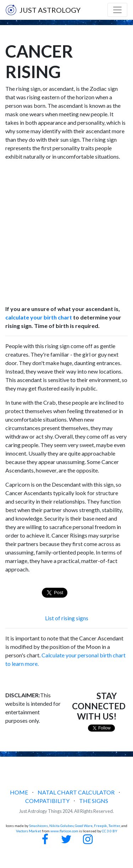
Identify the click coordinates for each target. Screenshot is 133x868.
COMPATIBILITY (47, 801)
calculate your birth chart (39, 317)
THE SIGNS (94, 801)
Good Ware (84, 826)
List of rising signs (67, 618)
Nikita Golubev (61, 826)
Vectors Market (29, 831)
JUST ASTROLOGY (43, 10)
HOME (19, 792)
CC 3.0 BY (110, 831)
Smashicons (38, 826)
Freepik (101, 826)
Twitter (114, 826)
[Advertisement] (66, 233)
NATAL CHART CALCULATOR (76, 792)
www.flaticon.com (64, 831)
